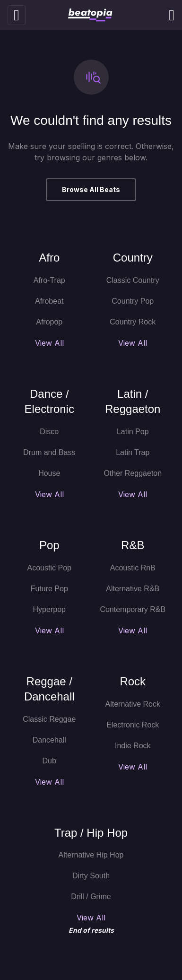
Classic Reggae (49, 719)
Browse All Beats (91, 189)
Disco (49, 432)
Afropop (49, 322)
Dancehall (49, 740)
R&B (133, 545)
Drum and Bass (49, 452)
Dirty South (91, 876)
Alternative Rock (133, 704)
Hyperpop (49, 609)
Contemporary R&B (133, 609)
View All (49, 343)
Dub (49, 761)
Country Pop (133, 301)
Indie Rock (133, 746)
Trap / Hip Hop (91, 833)
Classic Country (133, 280)
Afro (49, 258)
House (49, 473)
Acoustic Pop (49, 568)
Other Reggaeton (133, 473)
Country (133, 258)
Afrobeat (49, 301)
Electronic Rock (133, 725)
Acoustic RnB (133, 568)
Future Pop (49, 589)
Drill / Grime (91, 897)
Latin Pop (133, 432)
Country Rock (133, 322)
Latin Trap (133, 452)
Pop (49, 545)
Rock (133, 681)
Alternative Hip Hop (91, 855)
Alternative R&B (133, 589)
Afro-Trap (49, 280)
